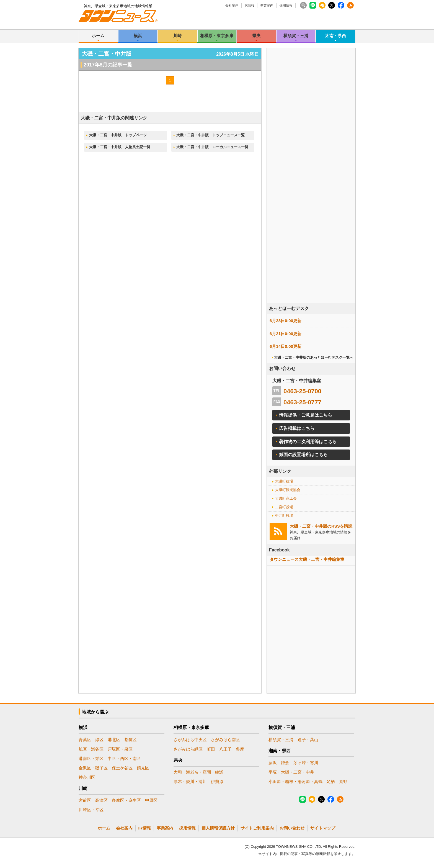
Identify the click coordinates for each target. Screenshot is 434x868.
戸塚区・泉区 (120, 749)
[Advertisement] (311, 191)
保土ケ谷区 (122, 768)
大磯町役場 (284, 481)
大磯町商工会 (286, 498)
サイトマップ (323, 828)
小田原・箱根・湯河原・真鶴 (295, 781)
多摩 (240, 749)
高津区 (101, 800)
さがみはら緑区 (188, 749)
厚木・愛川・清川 (190, 781)
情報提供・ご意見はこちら (306, 415)
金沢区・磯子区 (93, 768)
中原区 (151, 800)
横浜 (138, 36)
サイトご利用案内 (257, 828)
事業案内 (267, 6)
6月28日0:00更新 (286, 321)
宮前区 (85, 800)
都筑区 (131, 740)
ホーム (98, 36)
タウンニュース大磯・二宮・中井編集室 (307, 559)
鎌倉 (285, 763)
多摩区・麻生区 (126, 800)
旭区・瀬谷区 (91, 749)
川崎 (177, 36)
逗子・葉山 (308, 740)
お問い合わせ (292, 828)
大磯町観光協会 (288, 490)
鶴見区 (143, 768)
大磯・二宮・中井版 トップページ (118, 135)
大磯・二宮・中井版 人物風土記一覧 (120, 147)
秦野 (343, 781)
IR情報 (249, 6)
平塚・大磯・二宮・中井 (291, 772)
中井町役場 (284, 516)
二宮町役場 (284, 507)
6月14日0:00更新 (286, 346)
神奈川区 (87, 777)
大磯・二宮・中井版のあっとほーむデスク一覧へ (314, 357)
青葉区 (85, 740)
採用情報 (286, 6)
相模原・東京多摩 (217, 36)
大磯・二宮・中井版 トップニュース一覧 (210, 135)
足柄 (331, 781)
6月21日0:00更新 (286, 334)
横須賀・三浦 (296, 36)
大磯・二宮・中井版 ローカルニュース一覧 (212, 147)
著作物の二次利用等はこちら (308, 442)
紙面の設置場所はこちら (303, 455)
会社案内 (232, 6)
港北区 (114, 740)
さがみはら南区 (225, 740)
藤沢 (273, 763)
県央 (256, 36)
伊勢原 (217, 781)
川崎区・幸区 (91, 810)
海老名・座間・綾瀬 (205, 772)
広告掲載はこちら (297, 428)
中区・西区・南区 (124, 758)
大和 (178, 772)
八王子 (225, 749)
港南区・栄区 (91, 758)
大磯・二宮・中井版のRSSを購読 (321, 526)
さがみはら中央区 (190, 740)
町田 (211, 749)
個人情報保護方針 (218, 828)
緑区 (99, 740)
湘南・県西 (336, 36)
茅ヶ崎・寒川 (306, 763)
